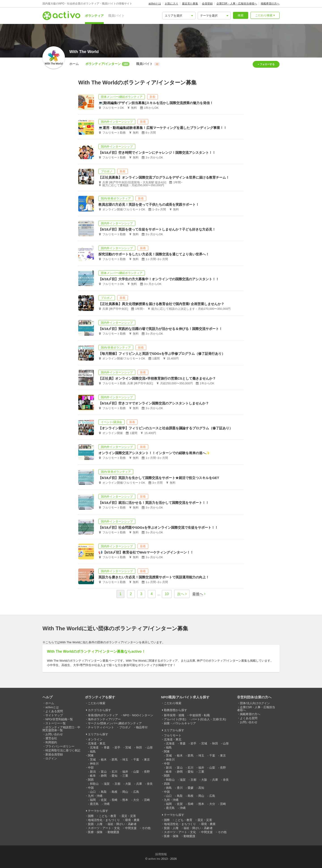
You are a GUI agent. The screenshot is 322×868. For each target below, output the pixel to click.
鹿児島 (94, 804)
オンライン (95, 739)
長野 (147, 772)
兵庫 (139, 784)
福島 (93, 751)
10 (167, 594)
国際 (91, 816)
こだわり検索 (264, 15)
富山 (104, 772)
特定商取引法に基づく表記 (63, 750)
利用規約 (51, 742)
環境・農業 (132, 820)
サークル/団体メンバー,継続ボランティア (115, 723)
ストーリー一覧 (56, 723)
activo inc (154, 859)
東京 (147, 760)
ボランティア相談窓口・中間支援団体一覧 (61, 729)
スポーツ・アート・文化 (104, 828)
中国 (91, 788)
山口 (93, 792)
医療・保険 (95, 832)
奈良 (150, 784)
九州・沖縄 (95, 796)
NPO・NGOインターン (138, 715)
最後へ (198, 594)
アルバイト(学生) (175, 719)
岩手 (117, 747)
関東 (91, 756)
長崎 (114, 800)
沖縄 (107, 804)
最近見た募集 (190, 4)
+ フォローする (266, 64)
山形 (150, 747)
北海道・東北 (97, 743)
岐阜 (93, 776)
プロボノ (125, 727)
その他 (146, 828)
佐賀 (104, 800)
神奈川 (94, 764)
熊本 (125, 800)
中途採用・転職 (200, 715)
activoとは (155, 4)
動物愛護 (113, 832)
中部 (91, 768)
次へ (181, 594)
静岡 (104, 776)
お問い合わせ (54, 734)
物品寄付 (142, 727)
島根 (114, 792)
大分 (136, 800)
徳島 (169, 788)
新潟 (93, 772)
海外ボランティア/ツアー (104, 719)
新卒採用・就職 (174, 715)
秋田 (139, 747)
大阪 (128, 784)
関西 (91, 780)
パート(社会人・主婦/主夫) (209, 719)
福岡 (93, 800)
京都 (117, 784)
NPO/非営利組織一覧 (59, 719)
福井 (125, 772)
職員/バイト (117, 16)
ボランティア (94, 16)
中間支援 (131, 828)
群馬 (114, 760)
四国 (167, 784)
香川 (180, 788)
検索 (241, 15)
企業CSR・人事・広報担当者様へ (237, 4)
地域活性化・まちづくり (104, 820)
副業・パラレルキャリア (180, 723)
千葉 (136, 760)
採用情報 (161, 854)
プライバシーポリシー (60, 746)
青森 (107, 747)
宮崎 (147, 800)
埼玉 (125, 760)
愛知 (114, 776)
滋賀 (107, 784)
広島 (136, 792)
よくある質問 (54, 711)
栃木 (104, 760)
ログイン (51, 758)
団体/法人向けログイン (255, 703)
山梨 (136, 772)
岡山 (125, 792)
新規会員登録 (54, 754)
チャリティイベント (101, 727)
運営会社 (51, 738)
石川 (114, 772)
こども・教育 (108, 816)
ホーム (74, 64)
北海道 (94, 747)
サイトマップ (54, 715)
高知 (201, 788)
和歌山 (94, 784)
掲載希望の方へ (270, 4)
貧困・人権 (95, 824)
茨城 (93, 760)
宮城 (128, 747)
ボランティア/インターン (107, 64)
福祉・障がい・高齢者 (122, 824)
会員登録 (207, 4)
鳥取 (104, 792)
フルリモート (173, 735)
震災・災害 (129, 816)
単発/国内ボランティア (103, 715)
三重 (125, 776)
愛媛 (191, 788)
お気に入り (172, 4)
